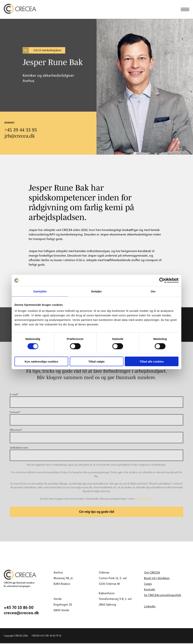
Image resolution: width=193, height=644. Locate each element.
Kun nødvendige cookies (41, 361)
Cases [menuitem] (148, 585)
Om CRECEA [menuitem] (152, 573)
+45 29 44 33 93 (21, 129)
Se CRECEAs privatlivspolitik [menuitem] (163, 596)
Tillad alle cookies (152, 361)
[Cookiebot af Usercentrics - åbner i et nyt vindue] (162, 281)
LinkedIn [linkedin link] (150, 607)
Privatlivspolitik (144, 499)
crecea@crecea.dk (21, 613)
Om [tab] (153, 291)
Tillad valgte (96, 361)
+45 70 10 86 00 (19, 608)
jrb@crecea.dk (20, 136)
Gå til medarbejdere (47, 50)
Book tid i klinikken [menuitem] (157, 579)
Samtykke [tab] (40, 291)
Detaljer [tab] (96, 291)
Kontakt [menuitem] (150, 590)
